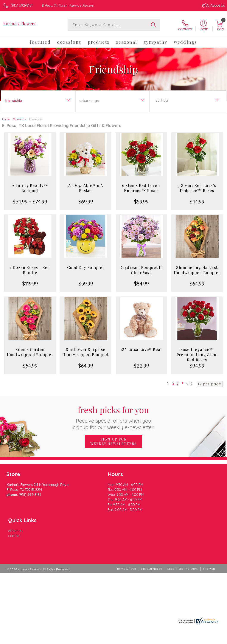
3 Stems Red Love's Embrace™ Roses (197, 187)
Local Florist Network (182, 532)
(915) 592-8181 (22, 5)
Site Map (209, 532)
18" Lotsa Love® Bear (141, 349)
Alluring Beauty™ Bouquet (30, 187)
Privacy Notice (152, 532)
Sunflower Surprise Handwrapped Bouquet (86, 351)
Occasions (19, 118)
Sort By (162, 100)
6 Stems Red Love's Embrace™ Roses (141, 187)
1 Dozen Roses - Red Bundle (30, 269)
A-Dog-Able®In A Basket (86, 187)
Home (6, 118)
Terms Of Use (126, 532)
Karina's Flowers (19, 24)
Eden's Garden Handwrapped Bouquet (30, 351)
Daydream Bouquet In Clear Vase (141, 269)
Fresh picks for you (114, 417)
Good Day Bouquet (86, 267)
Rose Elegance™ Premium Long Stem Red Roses (197, 354)
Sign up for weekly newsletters (113, 441)
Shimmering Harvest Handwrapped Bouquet (197, 269)
